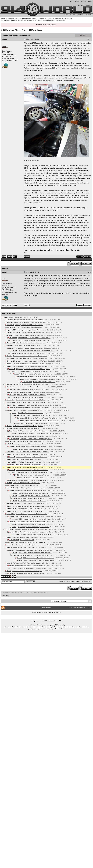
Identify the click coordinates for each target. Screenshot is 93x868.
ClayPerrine (10, 400)
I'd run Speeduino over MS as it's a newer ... (29, 325)
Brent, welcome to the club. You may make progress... (30, 356)
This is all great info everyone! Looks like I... (26, 454)
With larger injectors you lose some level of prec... (33, 472)
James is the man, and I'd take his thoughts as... (31, 402)
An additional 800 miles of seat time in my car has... (29, 436)
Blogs (90, 1)
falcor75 (9, 392)
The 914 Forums (21, 30)
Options (82, 35)
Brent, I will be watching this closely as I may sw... (30, 322)
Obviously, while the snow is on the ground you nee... (31, 529)
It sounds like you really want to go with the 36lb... (34, 496)
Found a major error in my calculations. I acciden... (32, 470)
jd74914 (14, 397)
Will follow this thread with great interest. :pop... (31, 343)
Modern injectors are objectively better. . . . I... (35, 431)
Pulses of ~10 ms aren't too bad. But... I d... (27, 483)
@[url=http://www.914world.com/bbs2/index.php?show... (43, 379)
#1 (90, 39)
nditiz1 (9, 444)
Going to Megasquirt (16, 317)
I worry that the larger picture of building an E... (32, 524)
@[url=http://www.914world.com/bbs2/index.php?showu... (31, 366)
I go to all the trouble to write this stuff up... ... (28, 345)
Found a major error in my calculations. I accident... (29, 467)
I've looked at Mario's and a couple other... (34, 498)
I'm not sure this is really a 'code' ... (34, 478)
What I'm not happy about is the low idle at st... (31, 395)
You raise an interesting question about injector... (31, 457)
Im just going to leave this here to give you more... (33, 527)
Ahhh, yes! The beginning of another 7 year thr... (28, 426)
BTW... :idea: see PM (27, 540)
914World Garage (35, 30)
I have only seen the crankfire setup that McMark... (34, 449)
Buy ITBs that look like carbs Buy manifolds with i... (29, 333)
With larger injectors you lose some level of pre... (36, 475)
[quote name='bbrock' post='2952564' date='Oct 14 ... (37, 555)
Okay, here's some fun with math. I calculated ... (28, 459)
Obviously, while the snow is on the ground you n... (36, 535)
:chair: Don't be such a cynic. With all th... (25, 537)
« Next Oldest (64, 581)
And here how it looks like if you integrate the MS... (29, 563)
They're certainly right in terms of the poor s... (27, 428)
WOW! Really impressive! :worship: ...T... (31, 413)
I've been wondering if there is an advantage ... (31, 573)
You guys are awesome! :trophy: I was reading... (28, 511)
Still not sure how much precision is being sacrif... (39, 558)
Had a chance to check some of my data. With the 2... (32, 550)
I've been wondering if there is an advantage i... (27, 571)
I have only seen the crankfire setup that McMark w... (29, 444)
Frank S (14, 449)
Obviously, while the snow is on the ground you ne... (31, 532)
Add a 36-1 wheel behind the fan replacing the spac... (33, 452)
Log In (49, 25)
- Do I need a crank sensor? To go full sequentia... (36, 439)
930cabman (13, 338)
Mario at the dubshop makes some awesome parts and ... (37, 351)
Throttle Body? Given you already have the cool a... (34, 338)
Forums (76, 1)
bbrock (4, 39)
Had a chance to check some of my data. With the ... (35, 553)
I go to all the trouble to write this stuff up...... (29, 348)
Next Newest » (87, 581)
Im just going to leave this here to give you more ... (32, 480)
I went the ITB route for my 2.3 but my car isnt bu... (29, 392)
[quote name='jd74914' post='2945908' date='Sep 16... (35, 434)
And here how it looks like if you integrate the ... (33, 568)
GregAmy (10, 345)
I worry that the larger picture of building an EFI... (31, 514)
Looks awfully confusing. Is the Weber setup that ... (35, 340)
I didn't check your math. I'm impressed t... (28, 465)
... (46, 618)
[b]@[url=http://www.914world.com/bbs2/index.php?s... (33, 369)
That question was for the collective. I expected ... (31, 542)
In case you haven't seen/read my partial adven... (32, 361)
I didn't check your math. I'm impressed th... (31, 462)
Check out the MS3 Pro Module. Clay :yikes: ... (43, 418)
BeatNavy (10, 320)
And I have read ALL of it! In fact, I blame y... (33, 353)
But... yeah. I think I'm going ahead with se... (37, 415)
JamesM (12, 327)
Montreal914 (11, 343)
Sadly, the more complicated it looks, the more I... (37, 374)
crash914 (10, 503)
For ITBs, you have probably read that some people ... (33, 384)
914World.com (8, 30)
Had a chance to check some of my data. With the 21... (30, 548)
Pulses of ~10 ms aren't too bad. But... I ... (28, 485)
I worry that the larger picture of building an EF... (30, 516)
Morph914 (10, 322)
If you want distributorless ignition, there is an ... (31, 545)
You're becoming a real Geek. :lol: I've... (30, 509)
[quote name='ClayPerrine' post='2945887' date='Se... (42, 421)
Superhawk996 (11, 330)
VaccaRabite (11, 402)
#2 (90, 272)
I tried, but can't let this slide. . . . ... (44, 382)
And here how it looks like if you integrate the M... (31, 566)
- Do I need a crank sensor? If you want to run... (31, 441)
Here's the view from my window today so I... (37, 519)
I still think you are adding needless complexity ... (33, 371)
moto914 (9, 364)
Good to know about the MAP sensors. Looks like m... (34, 390)
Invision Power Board (39, 613)
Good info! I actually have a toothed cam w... (32, 501)
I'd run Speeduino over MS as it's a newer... (30, 327)
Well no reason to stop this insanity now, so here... (28, 506)
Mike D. (9, 426)
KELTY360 (10, 529)
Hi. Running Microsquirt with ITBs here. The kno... (29, 364)
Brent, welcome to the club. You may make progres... (32, 358)
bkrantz (9, 356)
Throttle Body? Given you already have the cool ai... (30, 335)
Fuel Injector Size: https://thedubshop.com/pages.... (29, 488)
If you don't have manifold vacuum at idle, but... (31, 400)
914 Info (84, 1)
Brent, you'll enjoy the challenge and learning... (29, 320)
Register (54, 25)
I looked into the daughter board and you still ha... (34, 493)
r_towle (9, 333)
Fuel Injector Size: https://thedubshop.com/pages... (31, 491)
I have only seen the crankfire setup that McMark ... (31, 446)
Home (70, 1)
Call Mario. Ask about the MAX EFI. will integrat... (29, 503)
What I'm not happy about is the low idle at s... (33, 397)
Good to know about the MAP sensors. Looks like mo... (30, 387)
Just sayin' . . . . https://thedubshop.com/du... (32, 330)
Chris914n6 (10, 325)
